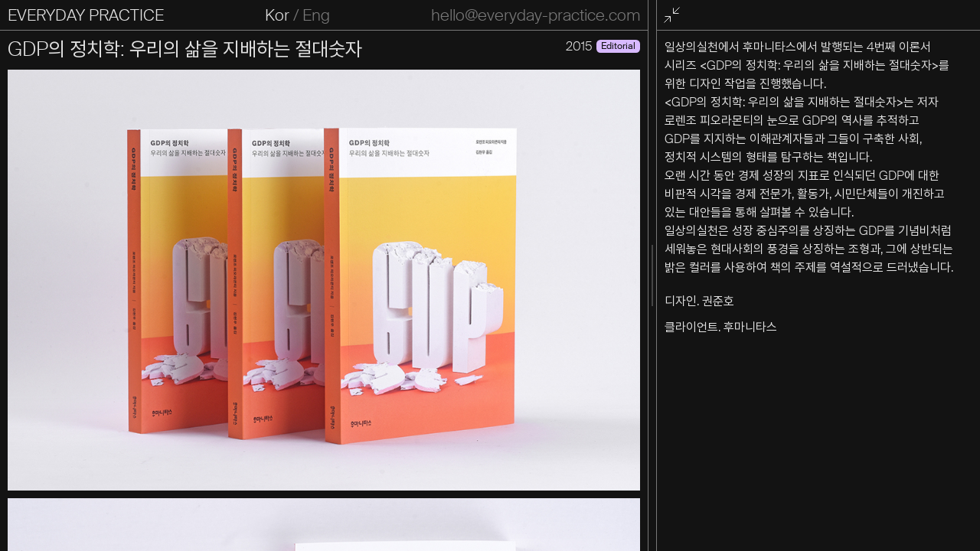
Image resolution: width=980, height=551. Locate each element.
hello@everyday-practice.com (536, 15)
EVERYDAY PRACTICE (86, 15)
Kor (277, 15)
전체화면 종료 (675, 16)
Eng (316, 15)
